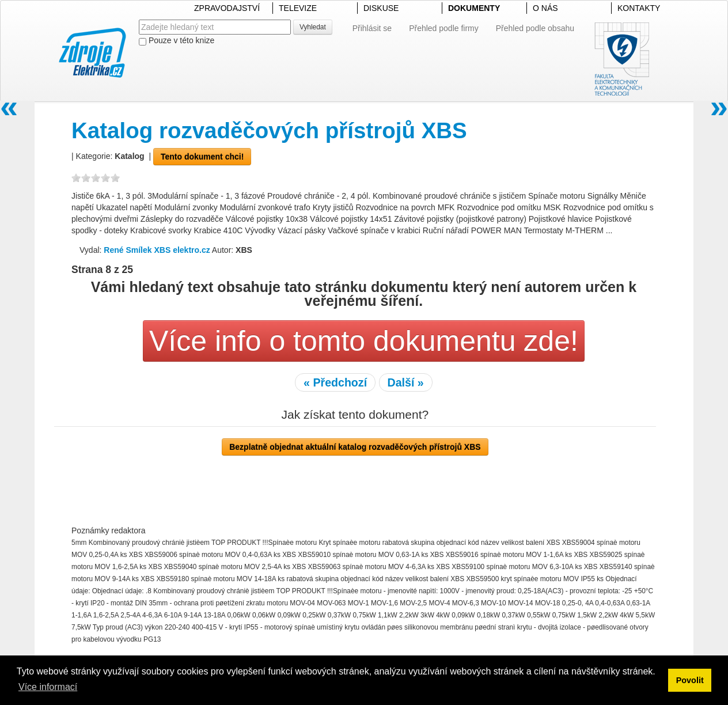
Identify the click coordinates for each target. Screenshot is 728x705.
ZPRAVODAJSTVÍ (227, 8)
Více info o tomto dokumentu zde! (364, 341)
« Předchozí (335, 382)
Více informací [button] (48, 687)
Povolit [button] (690, 680)
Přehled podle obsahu (535, 28)
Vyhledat (313, 27)
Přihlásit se (372, 28)
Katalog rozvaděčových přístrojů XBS (269, 130)
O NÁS (545, 8)
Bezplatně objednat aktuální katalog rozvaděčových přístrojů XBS (355, 447)
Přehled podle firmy (444, 28)
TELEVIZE (298, 8)
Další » (406, 382)
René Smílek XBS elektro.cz (157, 250)
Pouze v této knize (177, 41)
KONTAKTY (639, 8)
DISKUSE (381, 8)
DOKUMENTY (474, 8)
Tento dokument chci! (202, 157)
